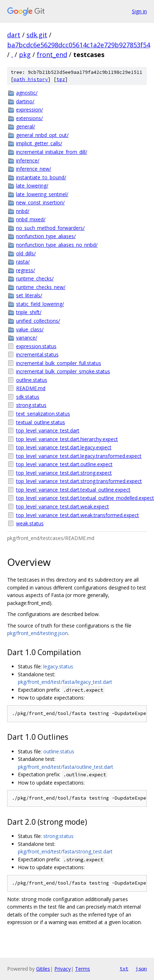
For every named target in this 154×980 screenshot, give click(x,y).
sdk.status (28, 397)
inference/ (28, 160)
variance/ (27, 338)
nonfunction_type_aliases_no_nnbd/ (57, 245)
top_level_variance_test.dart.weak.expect (63, 506)
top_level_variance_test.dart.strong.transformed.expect (79, 481)
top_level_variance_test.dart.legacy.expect (64, 447)
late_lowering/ (32, 186)
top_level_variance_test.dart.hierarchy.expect (67, 439)
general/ (26, 126)
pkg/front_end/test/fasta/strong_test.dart (65, 851)
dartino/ (25, 101)
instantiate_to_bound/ (41, 177)
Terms (83, 969)
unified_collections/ (38, 321)
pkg (25, 55)
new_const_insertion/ (40, 202)
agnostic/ (27, 93)
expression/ (29, 110)
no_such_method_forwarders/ (50, 228)
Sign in (139, 11)
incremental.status (37, 354)
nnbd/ (23, 211)
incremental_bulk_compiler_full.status (59, 363)
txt (124, 969)
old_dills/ (26, 253)
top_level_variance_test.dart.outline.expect (64, 464)
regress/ (26, 270)
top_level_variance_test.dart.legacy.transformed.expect (79, 456)
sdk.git (37, 35)
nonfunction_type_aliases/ (46, 236)
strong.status (31, 405)
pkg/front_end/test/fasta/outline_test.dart (66, 767)
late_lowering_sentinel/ (42, 194)
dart (14, 35)
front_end (52, 55)
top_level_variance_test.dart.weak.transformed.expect (78, 515)
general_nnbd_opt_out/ (42, 135)
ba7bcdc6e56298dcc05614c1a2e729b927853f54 (79, 45)
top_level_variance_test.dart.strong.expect (64, 473)
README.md (31, 388)
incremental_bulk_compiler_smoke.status (63, 371)
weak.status (30, 523)
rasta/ (23, 262)
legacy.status (58, 666)
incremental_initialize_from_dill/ (52, 152)
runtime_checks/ (35, 278)
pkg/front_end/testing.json (38, 633)
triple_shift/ (29, 312)
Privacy (63, 969)
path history (31, 79)
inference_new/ (34, 169)
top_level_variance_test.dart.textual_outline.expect (73, 490)
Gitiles (43, 969)
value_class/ (30, 329)
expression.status (36, 346)
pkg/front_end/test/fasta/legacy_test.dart (65, 682)
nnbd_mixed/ (31, 219)
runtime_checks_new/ (41, 287)
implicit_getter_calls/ (39, 143)
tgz (61, 79)
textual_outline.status (41, 422)
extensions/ (29, 118)
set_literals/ (29, 295)
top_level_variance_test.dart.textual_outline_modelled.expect (81, 498)
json (141, 969)
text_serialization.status (43, 414)
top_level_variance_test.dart (48, 430)
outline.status (32, 380)
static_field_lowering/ (40, 304)
